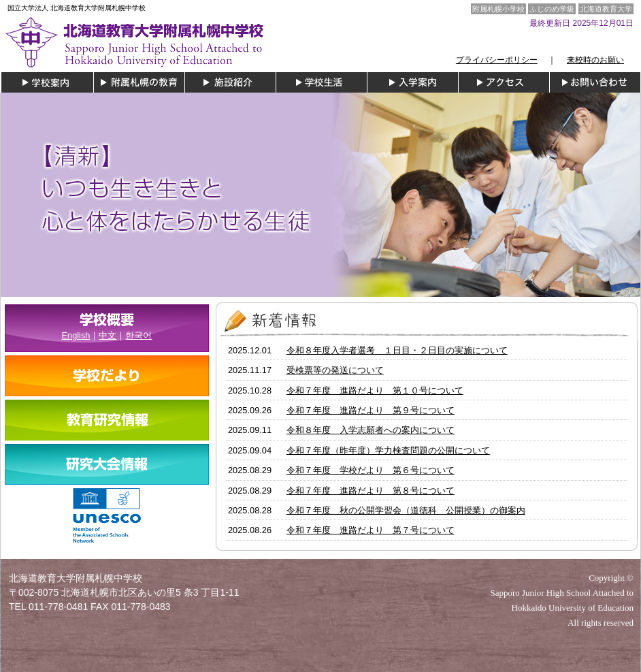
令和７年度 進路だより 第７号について (371, 530)
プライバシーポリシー (497, 60)
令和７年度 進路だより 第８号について (371, 491)
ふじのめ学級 (552, 9)
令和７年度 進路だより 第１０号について (375, 390)
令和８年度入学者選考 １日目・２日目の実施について (397, 350)
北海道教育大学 (606, 9)
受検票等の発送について (335, 370)
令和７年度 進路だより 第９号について (371, 410)
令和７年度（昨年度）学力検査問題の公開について (388, 450)
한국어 (138, 335)
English (76, 335)
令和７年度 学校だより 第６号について (371, 470)
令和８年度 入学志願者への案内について (371, 430)
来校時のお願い (595, 60)
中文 (108, 335)
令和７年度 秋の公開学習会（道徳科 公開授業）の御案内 (406, 510)
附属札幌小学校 (498, 9)
